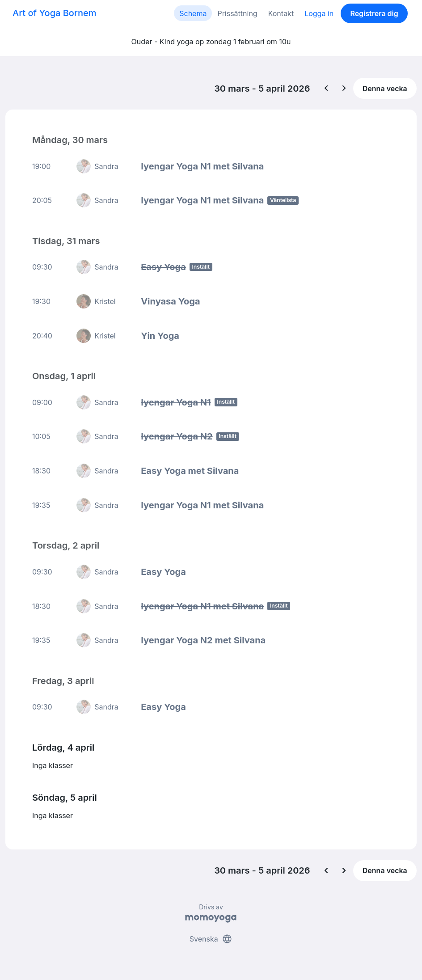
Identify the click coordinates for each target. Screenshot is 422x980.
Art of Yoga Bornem (54, 13)
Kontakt (281, 13)
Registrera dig (374, 13)
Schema (193, 13)
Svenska (211, 939)
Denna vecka (385, 89)
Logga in (319, 13)
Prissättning (237, 13)
